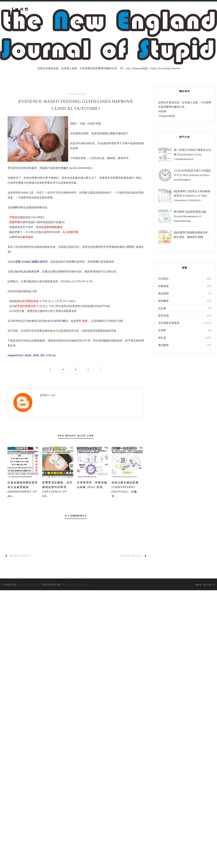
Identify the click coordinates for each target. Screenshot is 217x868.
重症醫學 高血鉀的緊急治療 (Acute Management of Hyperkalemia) (190, 216)
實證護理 (163, 293)
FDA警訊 (163, 279)
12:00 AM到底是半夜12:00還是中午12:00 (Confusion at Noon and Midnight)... (192, 175)
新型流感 (163, 315)
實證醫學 (163, 301)
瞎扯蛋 (162, 338)
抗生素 (162, 308)
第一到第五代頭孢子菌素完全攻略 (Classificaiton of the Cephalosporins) (192, 154)
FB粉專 (162, 111)
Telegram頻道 (166, 116)
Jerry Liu (48, 395)
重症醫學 (163, 345)
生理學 (162, 330)
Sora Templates (28, 584)
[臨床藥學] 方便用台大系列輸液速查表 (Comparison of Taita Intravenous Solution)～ (192, 196)
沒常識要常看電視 (76, 94)
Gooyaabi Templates (75, 584)
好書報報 (163, 286)
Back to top (205, 585)
